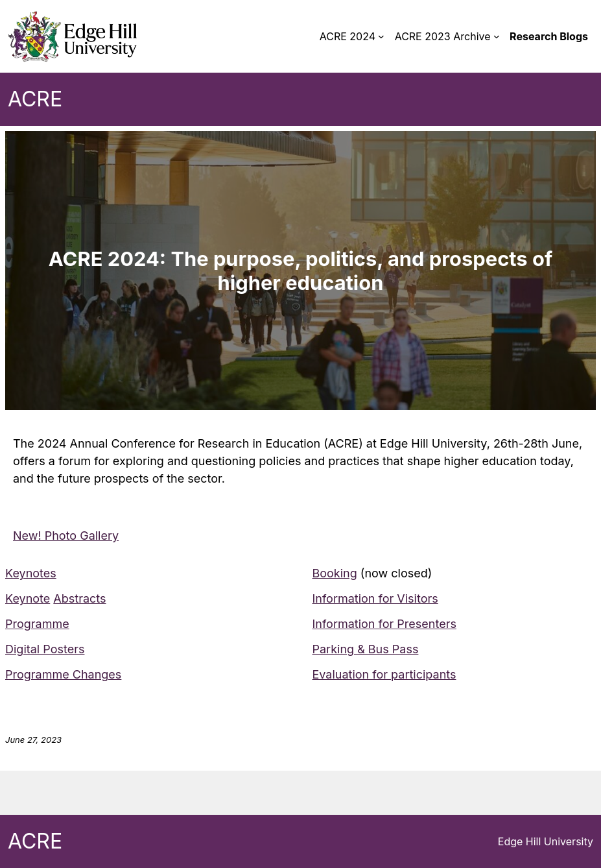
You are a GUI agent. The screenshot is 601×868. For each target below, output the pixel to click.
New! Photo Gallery (66, 536)
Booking (335, 573)
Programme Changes (63, 674)
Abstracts (79, 598)
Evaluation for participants (384, 674)
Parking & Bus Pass (366, 649)
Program (29, 624)
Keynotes (31, 573)
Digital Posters (45, 649)
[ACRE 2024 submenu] (381, 36)
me (60, 624)
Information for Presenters (384, 624)
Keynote (28, 598)
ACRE (35, 99)
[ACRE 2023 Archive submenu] (497, 36)
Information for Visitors (375, 598)
